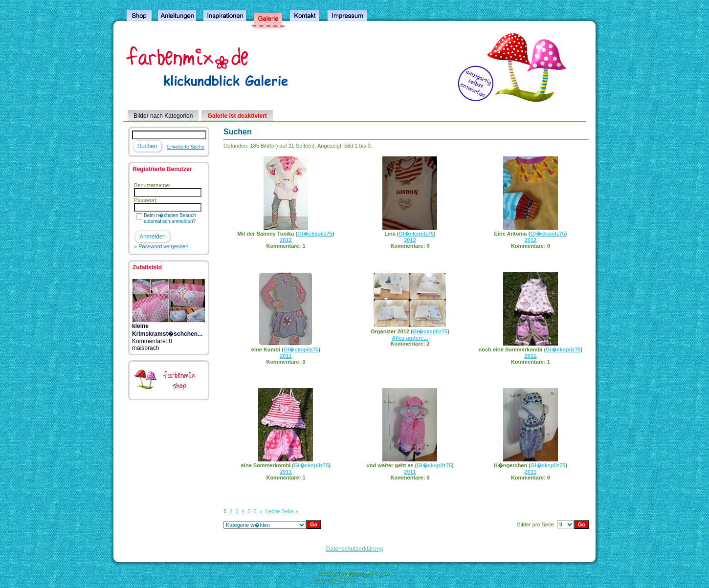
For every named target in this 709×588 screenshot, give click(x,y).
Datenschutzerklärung (355, 549)
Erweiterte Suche (186, 147)
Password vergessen (163, 246)
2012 (286, 240)
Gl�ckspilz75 (315, 234)
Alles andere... (410, 338)
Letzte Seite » (282, 511)
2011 (286, 356)
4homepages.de (376, 580)
